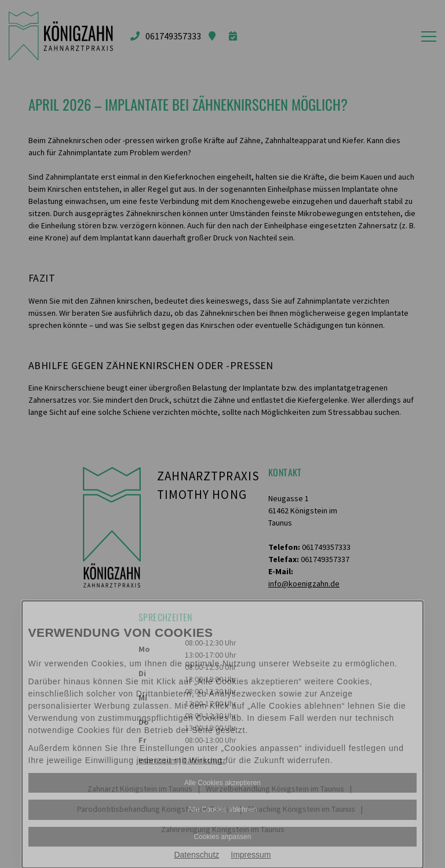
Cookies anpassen (223, 837)
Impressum (251, 855)
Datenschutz (196, 855)
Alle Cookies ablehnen (222, 809)
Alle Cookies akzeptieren (222, 783)
